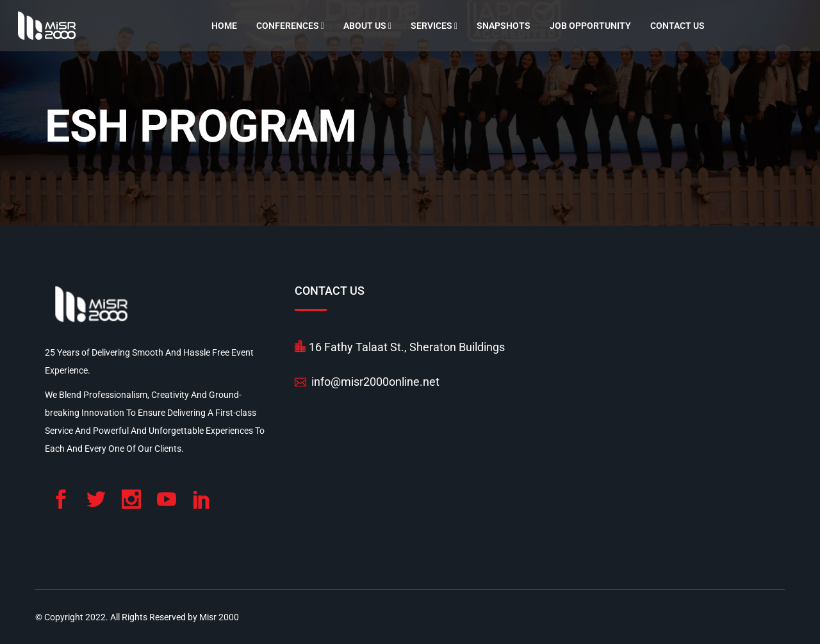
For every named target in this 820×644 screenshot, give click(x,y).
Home (224, 26)
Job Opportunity (590, 26)
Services (434, 26)
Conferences (290, 26)
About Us (367, 26)
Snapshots (504, 26)
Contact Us (677, 26)
